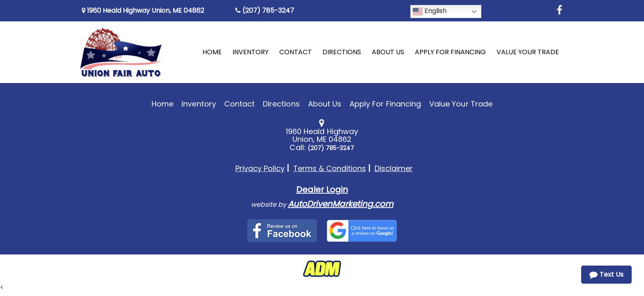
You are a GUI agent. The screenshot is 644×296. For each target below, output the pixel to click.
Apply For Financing (385, 104)
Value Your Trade (461, 104)
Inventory (199, 104)
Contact (239, 104)
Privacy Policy (260, 168)
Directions (281, 104)
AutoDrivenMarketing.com (341, 204)
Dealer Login (322, 190)
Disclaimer (394, 168)
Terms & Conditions (330, 168)
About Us (325, 104)
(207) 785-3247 (265, 10)
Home (162, 104)
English (430, 11)
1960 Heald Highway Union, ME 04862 (143, 10)
